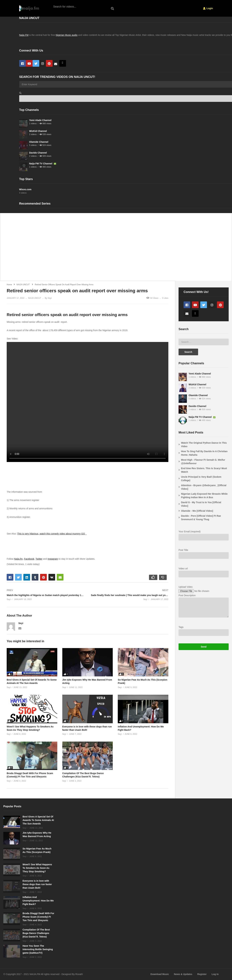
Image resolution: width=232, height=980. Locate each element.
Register (202, 974)
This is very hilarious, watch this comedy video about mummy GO (52, 534)
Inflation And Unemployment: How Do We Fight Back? (38, 901)
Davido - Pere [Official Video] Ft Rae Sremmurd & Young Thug (201, 518)
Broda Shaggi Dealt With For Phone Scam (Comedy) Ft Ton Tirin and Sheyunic (38, 917)
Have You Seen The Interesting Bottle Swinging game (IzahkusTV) (38, 949)
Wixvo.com (25, 189)
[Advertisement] (102, 249)
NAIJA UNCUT (35, 298)
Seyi (21, 623)
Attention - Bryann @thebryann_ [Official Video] (204, 487)
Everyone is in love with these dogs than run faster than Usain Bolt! (37, 884)
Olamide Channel (39, 142)
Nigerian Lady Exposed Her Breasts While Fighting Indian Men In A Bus (204, 496)
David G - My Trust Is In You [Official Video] (201, 504)
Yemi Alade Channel (40, 120)
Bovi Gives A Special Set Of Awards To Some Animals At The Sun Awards (38, 820)
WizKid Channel (38, 131)
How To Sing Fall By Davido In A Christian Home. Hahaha (204, 453)
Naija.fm (18, 559)
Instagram (53, 559)
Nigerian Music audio (67, 35)
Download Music (160, 974)
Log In (215, 974)
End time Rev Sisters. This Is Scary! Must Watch (204, 470)
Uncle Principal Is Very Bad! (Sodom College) (201, 479)
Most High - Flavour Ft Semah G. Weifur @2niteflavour (203, 462)
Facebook (29, 559)
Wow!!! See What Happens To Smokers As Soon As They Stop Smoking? (37, 868)
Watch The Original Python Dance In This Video (204, 445)
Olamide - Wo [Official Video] (197, 511)
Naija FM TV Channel (41, 164)
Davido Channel (38, 153)
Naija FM (24, 35)
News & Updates (183, 974)
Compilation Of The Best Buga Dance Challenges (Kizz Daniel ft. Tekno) (36, 933)
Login (208, 8)
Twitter (39, 559)
